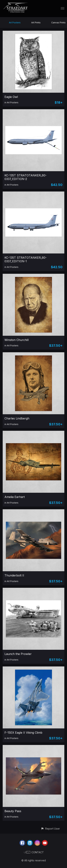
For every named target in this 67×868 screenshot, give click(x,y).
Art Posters (15, 23)
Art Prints (36, 23)
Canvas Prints (58, 23)
